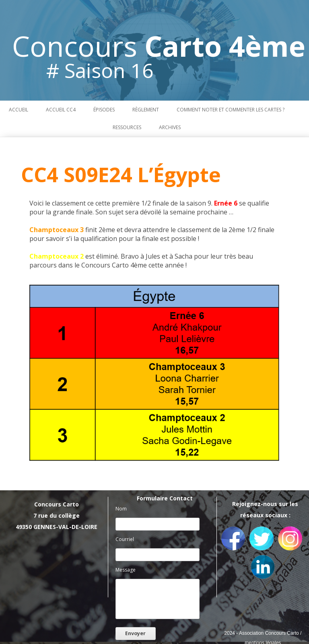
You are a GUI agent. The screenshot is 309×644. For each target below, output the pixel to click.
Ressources (127, 127)
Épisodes (104, 110)
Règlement (146, 110)
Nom (121, 509)
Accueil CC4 (61, 110)
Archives (170, 127)
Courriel (125, 539)
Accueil (19, 110)
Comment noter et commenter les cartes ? (231, 110)
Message (126, 570)
